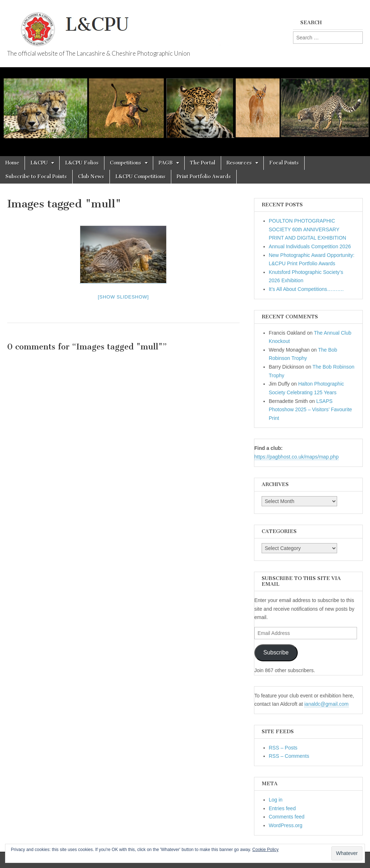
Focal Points (284, 163)
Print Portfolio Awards (204, 177)
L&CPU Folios (82, 163)
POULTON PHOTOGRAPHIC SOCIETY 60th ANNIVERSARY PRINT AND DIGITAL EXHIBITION (307, 229)
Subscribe (276, 652)
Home (12, 163)
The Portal (203, 163)
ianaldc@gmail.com (326, 704)
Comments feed (287, 817)
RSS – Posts (283, 748)
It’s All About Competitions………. (306, 289)
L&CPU (39, 163)
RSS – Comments (289, 756)
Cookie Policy (265, 850)
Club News (91, 177)
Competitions (126, 163)
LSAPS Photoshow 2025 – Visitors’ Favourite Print (310, 410)
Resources (239, 163)
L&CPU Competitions (140, 177)
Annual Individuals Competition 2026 (310, 246)
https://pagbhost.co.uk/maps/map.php (296, 457)
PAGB (166, 163)
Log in (276, 800)
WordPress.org (286, 825)
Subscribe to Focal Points (36, 177)
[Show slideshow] (123, 297)
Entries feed (282, 808)
